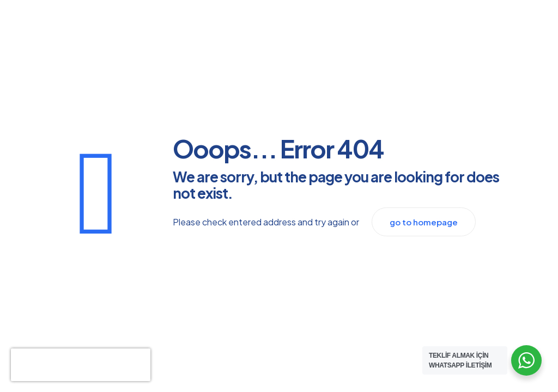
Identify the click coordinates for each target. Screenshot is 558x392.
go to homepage (424, 222)
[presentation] (81, 365)
